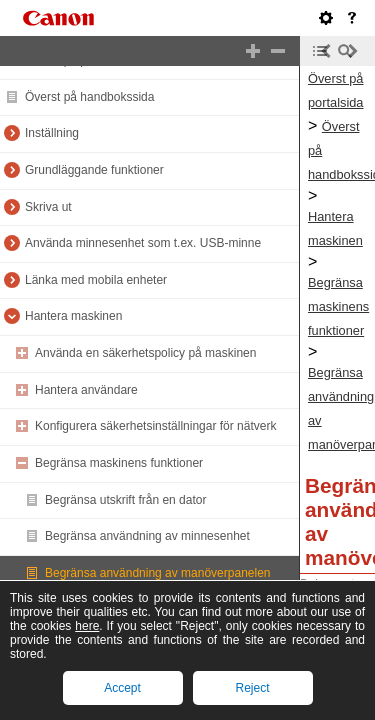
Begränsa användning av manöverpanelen (158, 573)
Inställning (52, 133)
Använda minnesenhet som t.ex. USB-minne (143, 243)
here (87, 626)
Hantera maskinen (73, 316)
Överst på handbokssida (89, 97)
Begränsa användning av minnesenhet (147, 536)
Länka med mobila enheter (96, 280)
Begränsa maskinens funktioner (119, 463)
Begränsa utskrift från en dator (125, 500)
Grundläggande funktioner (94, 170)
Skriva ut (48, 207)
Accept (122, 688)
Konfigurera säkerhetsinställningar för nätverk (155, 426)
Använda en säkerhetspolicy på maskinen (145, 353)
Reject (252, 688)
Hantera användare (86, 390)
